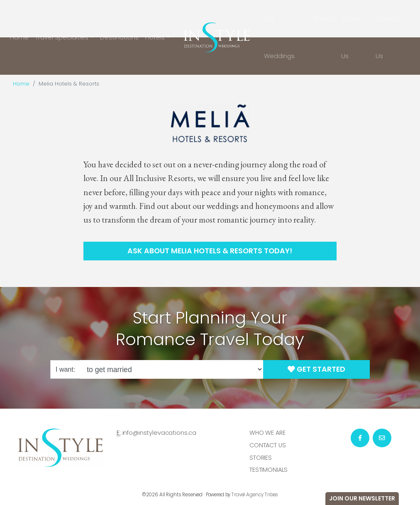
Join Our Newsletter (362, 498)
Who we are (267, 433)
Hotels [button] (155, 37)
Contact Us (388, 37)
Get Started (316, 369)
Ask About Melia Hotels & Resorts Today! (210, 251)
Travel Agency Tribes (255, 495)
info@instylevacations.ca (160, 433)
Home (19, 37)
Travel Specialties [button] (62, 37)
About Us (350, 37)
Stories (324, 18)
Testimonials (269, 470)
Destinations (119, 37)
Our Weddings (279, 37)
